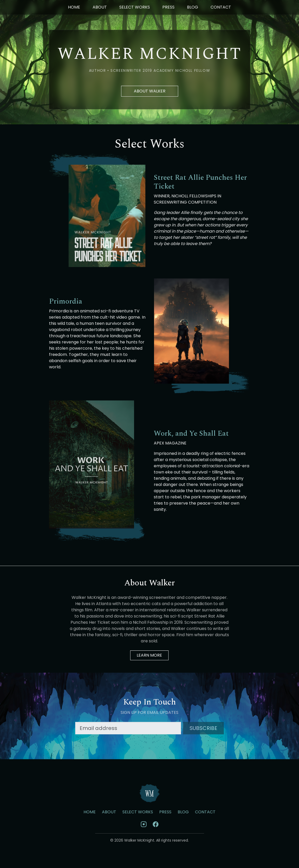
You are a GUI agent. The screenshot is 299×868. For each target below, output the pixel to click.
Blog (193, 7)
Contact (221, 7)
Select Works (135, 7)
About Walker (150, 91)
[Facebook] (156, 824)
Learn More (149, 655)
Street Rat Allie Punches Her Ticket (200, 182)
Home (74, 7)
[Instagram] (144, 824)
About (100, 7)
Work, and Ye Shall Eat (191, 434)
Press (168, 7)
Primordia (66, 302)
